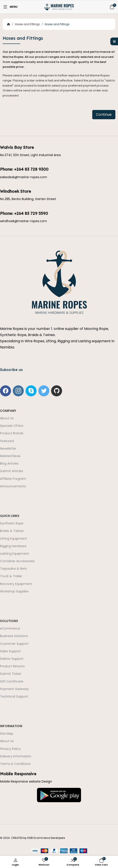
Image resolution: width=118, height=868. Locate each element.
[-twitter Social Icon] (44, 391)
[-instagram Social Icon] (18, 391)
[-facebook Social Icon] (6, 391)
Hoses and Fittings (27, 24)
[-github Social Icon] (57, 391)
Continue (104, 114)
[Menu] (10, 7)
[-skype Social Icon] (31, 391)
